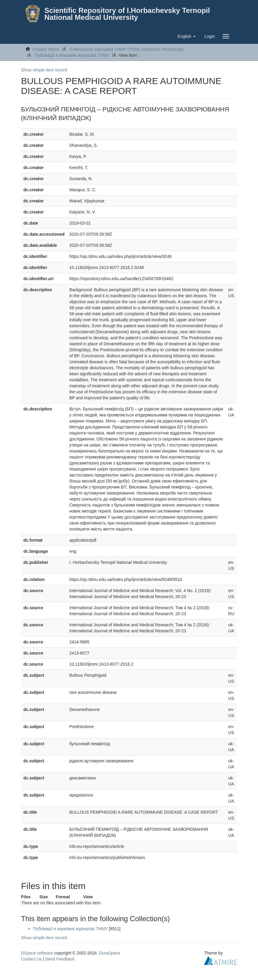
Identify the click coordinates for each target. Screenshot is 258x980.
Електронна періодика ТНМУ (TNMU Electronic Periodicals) (127, 49)
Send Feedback (60, 959)
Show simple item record (44, 70)
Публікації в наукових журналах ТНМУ (72, 55)
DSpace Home (46, 49)
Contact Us (31, 959)
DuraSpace (109, 953)
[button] (187, 36)
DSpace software (37, 953)
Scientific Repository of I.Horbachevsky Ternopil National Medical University (127, 14)
